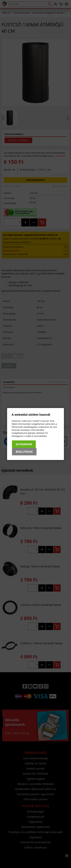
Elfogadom (24, 444)
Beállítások (24, 452)
